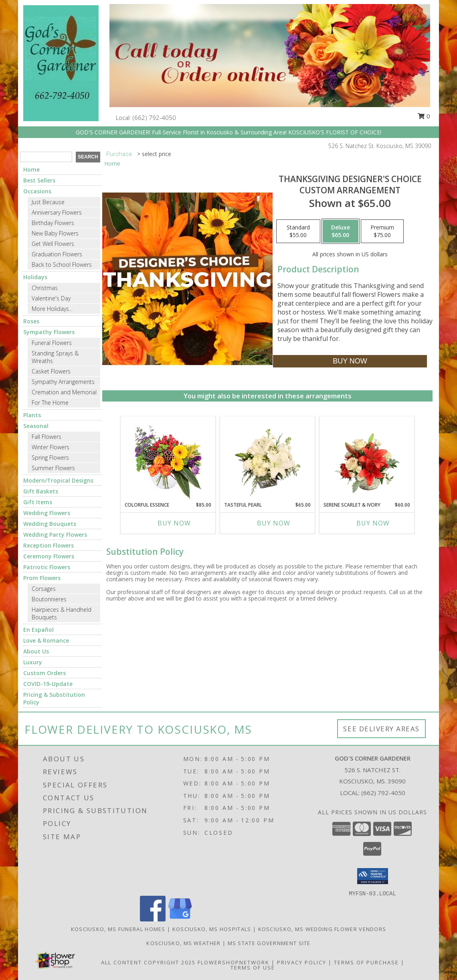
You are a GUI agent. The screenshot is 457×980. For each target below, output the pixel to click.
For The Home (50, 403)
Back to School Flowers (62, 265)
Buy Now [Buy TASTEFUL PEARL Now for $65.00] (274, 523)
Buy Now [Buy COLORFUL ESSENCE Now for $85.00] (174, 523)
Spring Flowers (50, 458)
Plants (32, 415)
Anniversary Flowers (57, 212)
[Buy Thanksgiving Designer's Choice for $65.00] (350, 361)
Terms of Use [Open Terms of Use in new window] (253, 968)
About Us (36, 651)
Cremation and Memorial (64, 392)
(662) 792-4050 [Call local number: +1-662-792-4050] (154, 118)
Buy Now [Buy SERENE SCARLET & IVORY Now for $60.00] (373, 523)
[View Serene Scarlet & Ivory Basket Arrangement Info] (367, 459)
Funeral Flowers (52, 343)
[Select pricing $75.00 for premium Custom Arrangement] (382, 231)
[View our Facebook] (153, 919)
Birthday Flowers (53, 223)
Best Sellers (39, 180)
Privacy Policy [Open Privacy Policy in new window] (302, 962)
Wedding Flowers (47, 513)
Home (31, 169)
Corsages (44, 589)
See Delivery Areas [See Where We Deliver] (381, 729)
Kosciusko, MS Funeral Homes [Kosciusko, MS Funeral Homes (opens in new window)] (118, 929)
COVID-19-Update (48, 684)
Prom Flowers (42, 578)
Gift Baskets (41, 491)
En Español (38, 630)
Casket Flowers (51, 371)
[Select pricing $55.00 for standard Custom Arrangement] (298, 231)
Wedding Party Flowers (55, 535)
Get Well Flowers (53, 244)
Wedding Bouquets (50, 524)
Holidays (35, 277)
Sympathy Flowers (49, 332)
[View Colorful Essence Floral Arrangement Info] (168, 459)
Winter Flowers (51, 447)
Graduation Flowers (57, 254)
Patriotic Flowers (47, 567)
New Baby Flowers (55, 233)
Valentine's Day (51, 298)
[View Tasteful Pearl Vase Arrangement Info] (268, 459)
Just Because (48, 202)
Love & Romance (46, 640)
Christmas (45, 288)
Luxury (33, 662)
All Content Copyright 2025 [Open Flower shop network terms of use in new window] (148, 962)
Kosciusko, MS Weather (183, 943)
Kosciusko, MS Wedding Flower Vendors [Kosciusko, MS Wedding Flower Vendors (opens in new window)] (322, 929)
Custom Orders (44, 673)
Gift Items (38, 502)
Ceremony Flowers (49, 556)
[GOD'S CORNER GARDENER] (61, 62)
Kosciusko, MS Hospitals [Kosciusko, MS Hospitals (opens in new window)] (212, 929)
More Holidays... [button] (52, 309)
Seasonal (36, 426)
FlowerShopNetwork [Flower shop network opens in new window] (234, 962)
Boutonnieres (49, 599)
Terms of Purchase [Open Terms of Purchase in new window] (366, 962)
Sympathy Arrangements (63, 382)
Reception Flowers (49, 545)
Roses (31, 321)
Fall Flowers (47, 437)
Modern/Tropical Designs (58, 480)
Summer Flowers (53, 468)
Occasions (37, 191)
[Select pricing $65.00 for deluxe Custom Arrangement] (341, 231)
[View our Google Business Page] (180, 919)
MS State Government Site (269, 943)
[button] (373, 876)
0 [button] (424, 116)
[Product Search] (46, 157)
